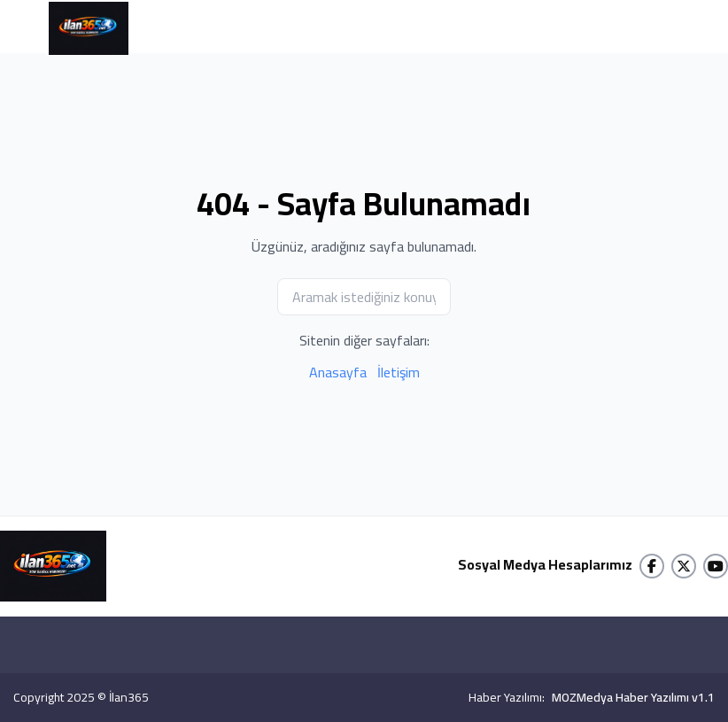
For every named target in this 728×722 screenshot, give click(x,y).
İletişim (399, 372)
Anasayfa (338, 372)
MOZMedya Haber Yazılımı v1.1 (633, 697)
